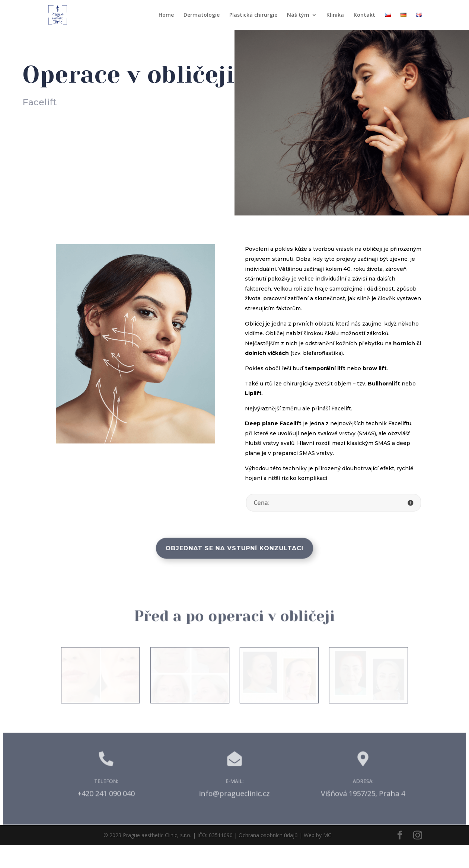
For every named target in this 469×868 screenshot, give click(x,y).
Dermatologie (202, 15)
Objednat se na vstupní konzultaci (234, 548)
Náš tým (298, 15)
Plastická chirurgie (253, 15)
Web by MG (318, 858)
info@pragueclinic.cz (235, 816)
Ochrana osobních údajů (268, 858)
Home (166, 15)
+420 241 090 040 (114, 816)
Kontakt (364, 15)
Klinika (335, 15)
